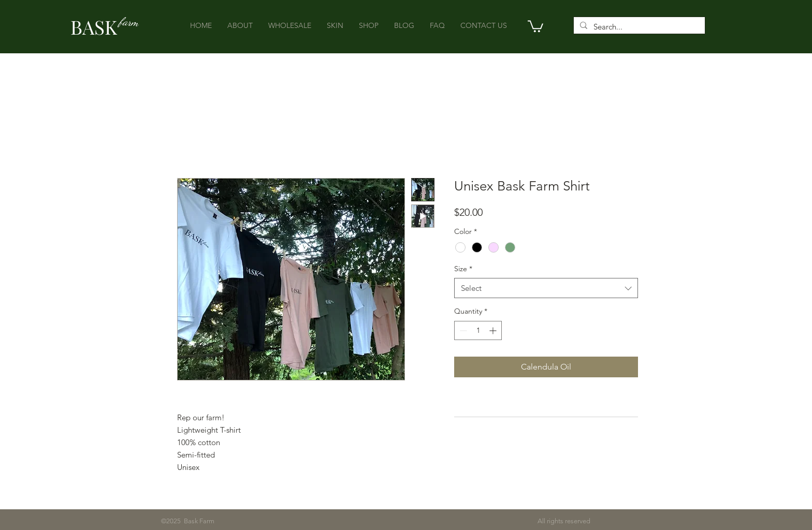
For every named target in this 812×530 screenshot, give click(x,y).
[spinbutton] (478, 330)
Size (463, 269)
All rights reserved (402, 521)
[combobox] (546, 288)
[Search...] (638, 27)
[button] (535, 26)
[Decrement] (462, 330)
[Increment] (494, 330)
